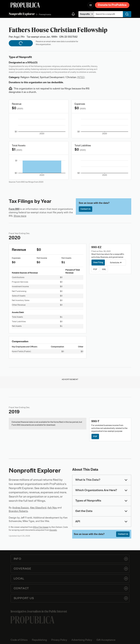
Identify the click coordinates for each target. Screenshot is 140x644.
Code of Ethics (19, 640)
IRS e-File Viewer (41, 527)
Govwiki (53, 530)
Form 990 (14, 209)
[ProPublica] (25, 5)
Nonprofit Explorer (22, 14)
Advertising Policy (82, 640)
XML (104, 269)
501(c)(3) (32, 62)
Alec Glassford (38, 508)
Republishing (39, 640)
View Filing (98, 262)
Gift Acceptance (106, 640)
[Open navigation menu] (91, 5)
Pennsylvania (45, 14)
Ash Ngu (52, 508)
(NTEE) (81, 77)
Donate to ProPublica (112, 5)
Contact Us (85, 209)
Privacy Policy (59, 640)
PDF (95, 269)
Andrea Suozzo (21, 508)
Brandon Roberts (18, 511)
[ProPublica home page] (32, 620)
